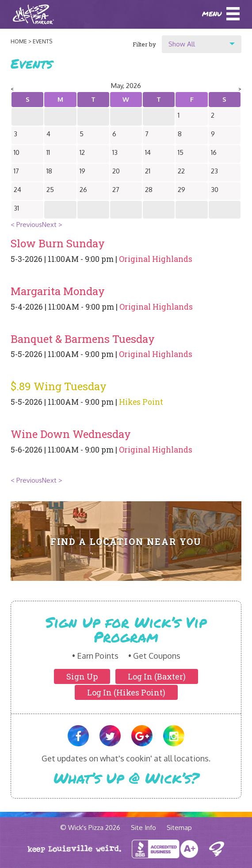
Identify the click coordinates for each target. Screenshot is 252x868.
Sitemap (179, 828)
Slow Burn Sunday (58, 243)
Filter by (144, 44)
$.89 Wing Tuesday (59, 386)
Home (19, 41)
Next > (52, 225)
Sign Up (82, 676)
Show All (182, 44)
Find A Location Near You (126, 542)
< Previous (26, 225)
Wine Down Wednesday (71, 434)
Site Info (143, 828)
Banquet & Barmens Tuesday (83, 339)
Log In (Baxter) (157, 676)
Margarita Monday (58, 291)
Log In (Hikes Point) (126, 692)
